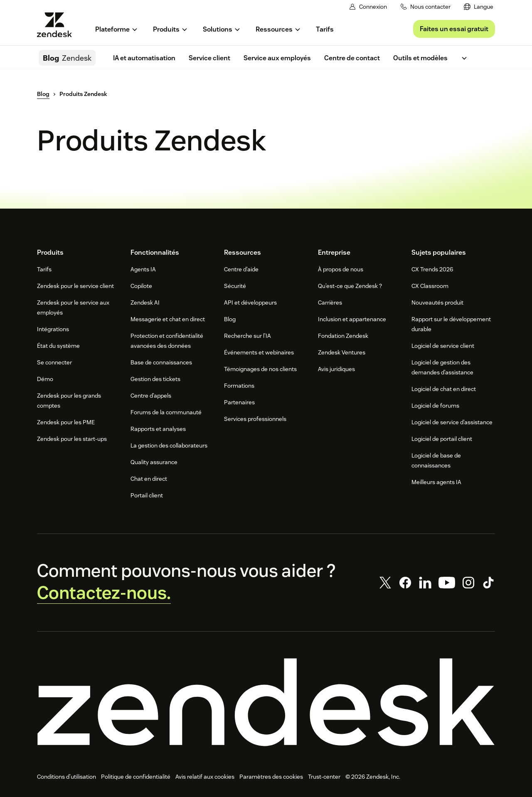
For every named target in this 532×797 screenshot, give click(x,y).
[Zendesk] (266, 702)
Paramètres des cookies (271, 777)
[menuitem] (479, 7)
